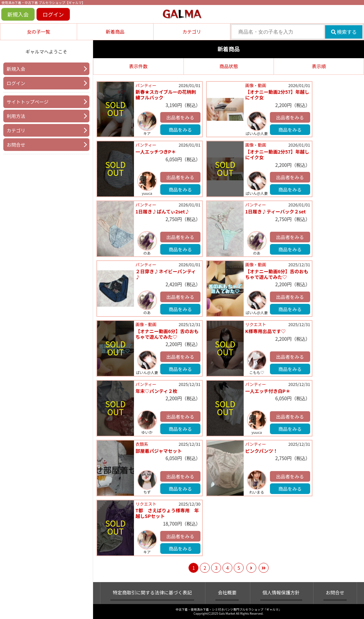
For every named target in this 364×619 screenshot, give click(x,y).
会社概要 (227, 592)
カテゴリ (192, 32)
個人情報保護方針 (281, 592)
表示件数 (138, 66)
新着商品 (115, 32)
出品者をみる (180, 117)
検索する (344, 32)
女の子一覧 (39, 32)
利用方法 (16, 116)
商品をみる (180, 130)
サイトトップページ (28, 102)
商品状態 (229, 66)
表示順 (319, 66)
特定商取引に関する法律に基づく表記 (152, 592)
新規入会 (18, 14)
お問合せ (16, 145)
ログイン (53, 14)
